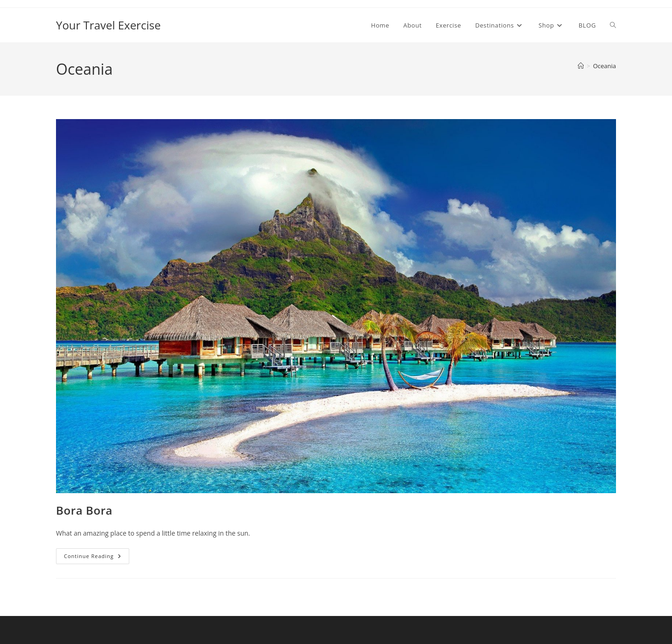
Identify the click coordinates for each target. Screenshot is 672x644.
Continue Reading (97, 558)
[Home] (581, 66)
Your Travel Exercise (108, 25)
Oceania (605, 66)
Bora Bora (84, 510)
